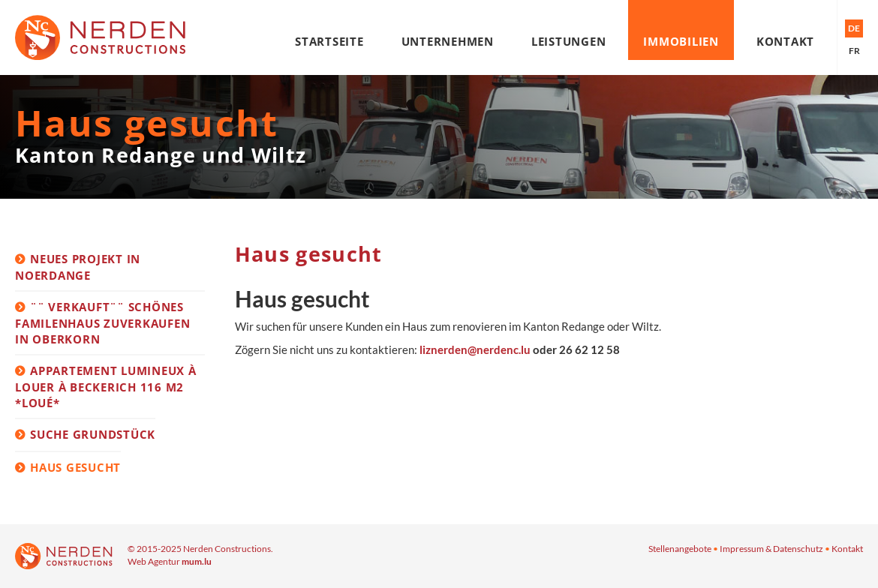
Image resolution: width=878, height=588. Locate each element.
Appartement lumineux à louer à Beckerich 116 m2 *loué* (106, 386)
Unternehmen (448, 41)
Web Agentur (154, 561)
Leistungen (569, 41)
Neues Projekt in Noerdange (78, 267)
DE (854, 28)
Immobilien (681, 41)
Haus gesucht (75, 467)
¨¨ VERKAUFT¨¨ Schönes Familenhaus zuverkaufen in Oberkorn (102, 322)
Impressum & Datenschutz (771, 549)
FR (854, 51)
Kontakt (785, 41)
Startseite (329, 41)
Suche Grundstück (93, 434)
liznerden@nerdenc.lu (475, 349)
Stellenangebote (680, 549)
